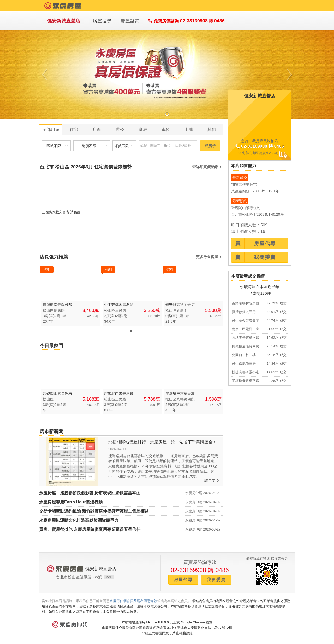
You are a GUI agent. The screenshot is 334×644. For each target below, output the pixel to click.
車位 (166, 130)
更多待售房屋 (210, 257)
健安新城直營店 (64, 21)
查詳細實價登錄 (208, 167)
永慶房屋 (63, 6)
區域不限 (58, 146)
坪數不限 (124, 146)
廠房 (143, 130)
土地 (189, 130)
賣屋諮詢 (130, 21)
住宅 (74, 130)
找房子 (210, 146)
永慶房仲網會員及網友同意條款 (133, 601)
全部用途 (51, 130)
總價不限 (95, 146)
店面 (97, 130)
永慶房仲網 (70, 624)
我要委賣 (216, 580)
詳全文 (212, 480)
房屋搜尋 (102, 21)
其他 (212, 130)
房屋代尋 (183, 580)
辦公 (120, 130)
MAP (109, 577)
